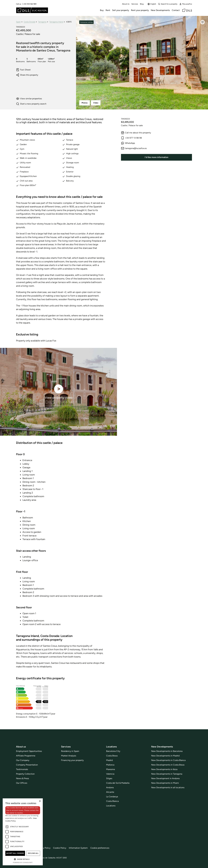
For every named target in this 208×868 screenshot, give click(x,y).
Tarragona (42, 22)
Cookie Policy (60, 848)
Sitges (109, 778)
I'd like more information (156, 157)
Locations (111, 806)
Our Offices (22, 783)
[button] (23, 859)
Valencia (110, 774)
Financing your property (72, 760)
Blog (142, 4)
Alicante (110, 792)
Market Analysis (69, 756)
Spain (18, 22)
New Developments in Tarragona (167, 774)
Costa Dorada (29, 22)
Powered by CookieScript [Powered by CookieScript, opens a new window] (23, 862)
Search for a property (168, 4)
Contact (176, 10)
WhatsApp (128, 143)
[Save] (203, 22)
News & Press (22, 778)
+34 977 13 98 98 (131, 138)
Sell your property (121, 10)
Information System (78, 848)
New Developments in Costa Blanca (168, 760)
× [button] (40, 801)
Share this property (27, 75)
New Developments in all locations (168, 787)
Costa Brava (112, 756)
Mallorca (110, 765)
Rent (108, 10)
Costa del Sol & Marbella (118, 783)
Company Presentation (27, 765)
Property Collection (25, 774)
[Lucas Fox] (32, 10)
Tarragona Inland (56, 22)
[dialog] (23, 832)
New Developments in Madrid (165, 756)
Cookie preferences (100, 848)
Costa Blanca (112, 801)
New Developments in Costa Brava (168, 765)
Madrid (109, 760)
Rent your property (140, 10)
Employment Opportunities (29, 751)
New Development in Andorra (165, 778)
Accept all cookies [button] (15, 853)
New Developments (160, 10)
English (152, 4)
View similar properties (29, 99)
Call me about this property (136, 133)
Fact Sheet (23, 70)
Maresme (111, 769)
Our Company (23, 760)
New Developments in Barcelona (167, 751)
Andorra (110, 787)
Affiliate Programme (26, 756)
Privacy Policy (44, 848)
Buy (102, 10)
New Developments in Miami (165, 783)
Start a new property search (31, 104)
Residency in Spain (70, 751)
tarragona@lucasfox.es (134, 148)
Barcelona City (113, 751)
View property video (59, 392)
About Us (126, 4)
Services (135, 4)
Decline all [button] (33, 853)
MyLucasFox (186, 4)
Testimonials (22, 769)
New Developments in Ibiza (164, 769)
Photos (85, 103)
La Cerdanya (112, 797)
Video (96, 103)
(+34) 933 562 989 (29, 4)
